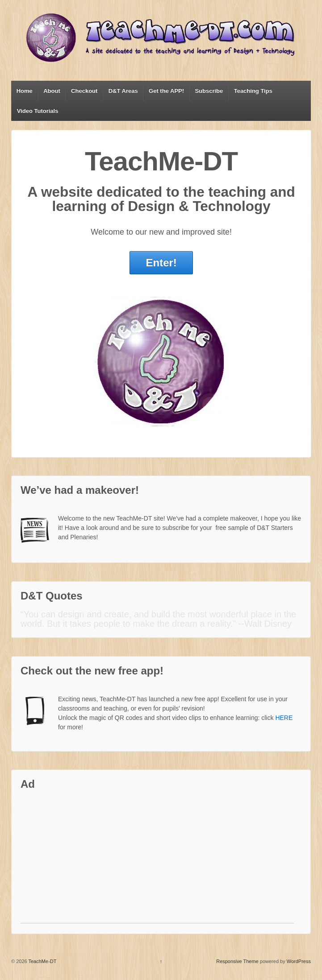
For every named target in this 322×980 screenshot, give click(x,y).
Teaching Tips (253, 91)
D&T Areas (123, 91)
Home (25, 91)
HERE (284, 718)
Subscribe (209, 91)
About (52, 91)
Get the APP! (166, 91)
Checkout (84, 91)
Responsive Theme (237, 961)
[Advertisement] (157, 860)
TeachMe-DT (42, 961)
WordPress (299, 961)
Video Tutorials (38, 111)
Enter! (161, 263)
